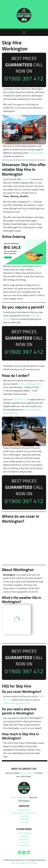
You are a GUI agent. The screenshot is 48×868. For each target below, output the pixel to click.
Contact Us (24, 836)
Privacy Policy (24, 845)
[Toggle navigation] (24, 32)
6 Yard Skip (24, 819)
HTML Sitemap (30, 863)
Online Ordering (27, 773)
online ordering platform (30, 384)
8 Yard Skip (24, 822)
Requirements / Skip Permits (24, 813)
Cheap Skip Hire (24, 810)
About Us (24, 842)
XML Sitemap (17, 863)
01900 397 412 (24, 78)
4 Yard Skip (24, 816)
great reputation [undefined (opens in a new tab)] (36, 153)
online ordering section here (16, 703)
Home (14, 797)
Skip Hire (26, 179)
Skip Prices (24, 839)
